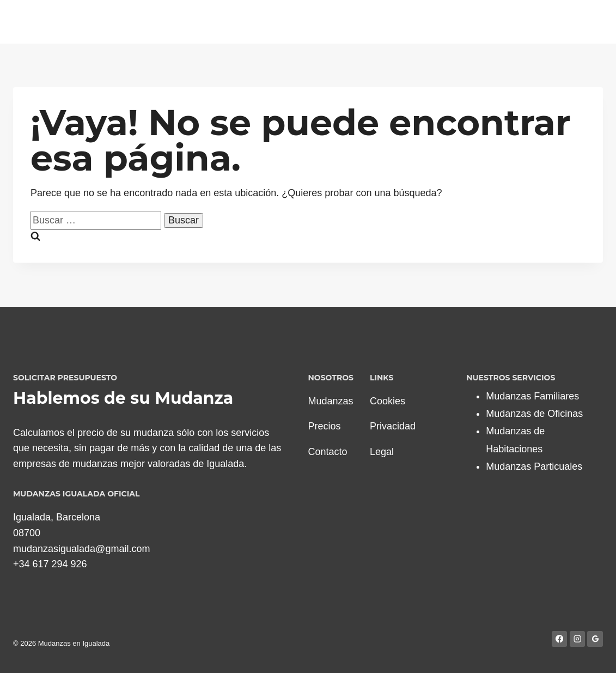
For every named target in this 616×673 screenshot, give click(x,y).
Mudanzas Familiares (532, 396)
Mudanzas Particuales (534, 466)
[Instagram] (578, 639)
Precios (325, 426)
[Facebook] (560, 639)
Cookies (388, 401)
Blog (561, 22)
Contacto (328, 452)
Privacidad (393, 426)
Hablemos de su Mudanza (123, 398)
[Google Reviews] (595, 639)
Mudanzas (331, 401)
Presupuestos (478, 22)
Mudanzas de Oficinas (534, 414)
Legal (382, 452)
